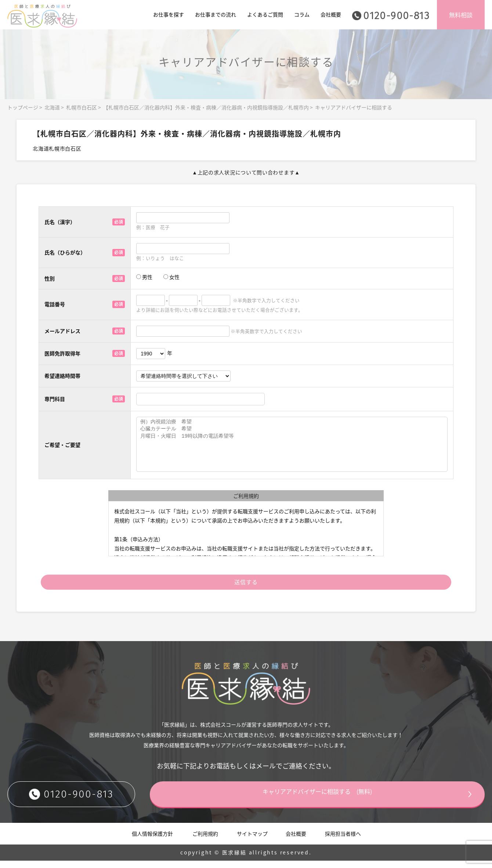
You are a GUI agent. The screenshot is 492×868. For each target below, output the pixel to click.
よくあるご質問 (265, 14)
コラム (302, 14)
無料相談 (461, 15)
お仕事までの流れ (216, 14)
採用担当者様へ (343, 841)
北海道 (52, 107)
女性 (171, 277)
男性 (144, 277)
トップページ (23, 107)
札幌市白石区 (82, 107)
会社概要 (331, 14)
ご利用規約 (205, 841)
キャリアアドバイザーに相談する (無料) (343, 801)
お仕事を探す (169, 14)
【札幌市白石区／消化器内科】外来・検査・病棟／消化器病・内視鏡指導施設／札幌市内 (206, 107)
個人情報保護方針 (152, 841)
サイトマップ (252, 841)
